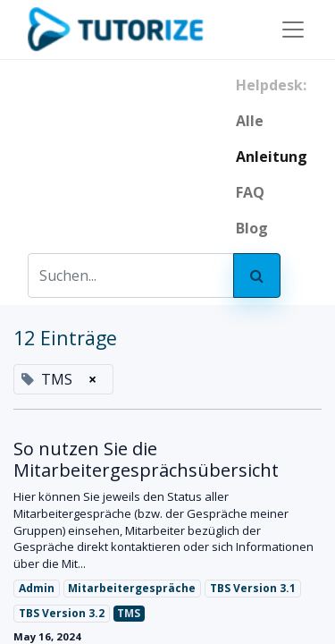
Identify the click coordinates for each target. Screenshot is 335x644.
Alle (250, 121)
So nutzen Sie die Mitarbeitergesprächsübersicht (146, 460)
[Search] (257, 275)
